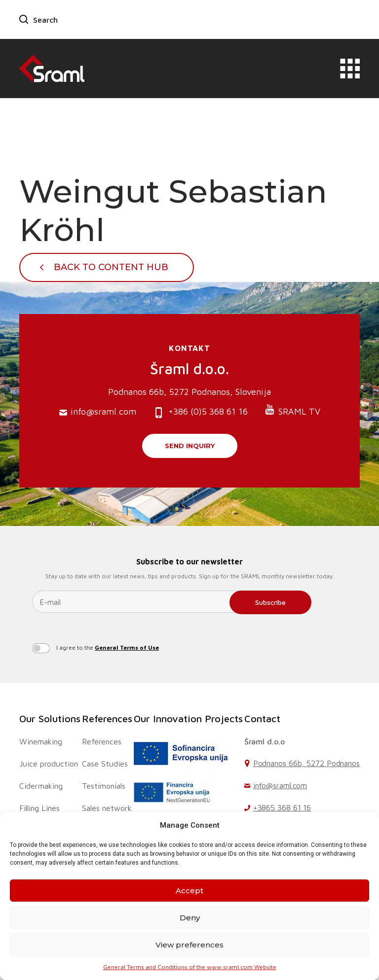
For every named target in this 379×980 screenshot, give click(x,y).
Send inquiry (190, 446)
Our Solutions (50, 718)
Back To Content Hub (111, 267)
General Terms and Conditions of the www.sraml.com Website (190, 967)
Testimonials (104, 786)
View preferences (189, 945)
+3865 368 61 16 (282, 807)
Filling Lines (39, 808)
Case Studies (105, 764)
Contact (262, 718)
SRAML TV (292, 410)
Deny (190, 918)
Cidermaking (41, 786)
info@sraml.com (98, 412)
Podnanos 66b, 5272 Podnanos (306, 763)
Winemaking (41, 741)
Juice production (49, 764)
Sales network (107, 808)
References (107, 718)
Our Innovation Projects (188, 718)
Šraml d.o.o (265, 741)
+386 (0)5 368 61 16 (200, 412)
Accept (189, 891)
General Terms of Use (127, 647)
